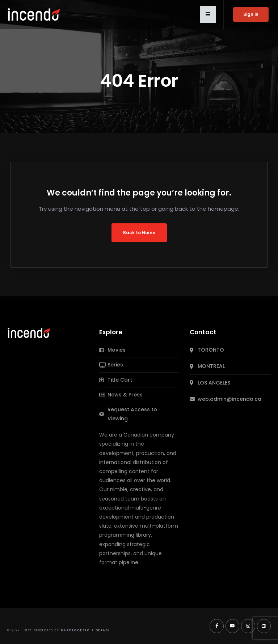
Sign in (251, 14)
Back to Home (139, 233)
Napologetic (75, 630)
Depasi (103, 630)
